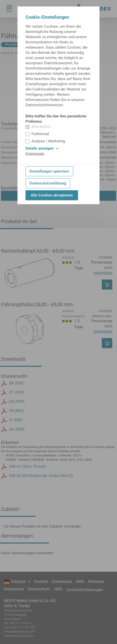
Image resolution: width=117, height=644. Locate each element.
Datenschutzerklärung (48, 183)
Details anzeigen (42, 148)
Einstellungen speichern (49, 171)
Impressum (35, 154)
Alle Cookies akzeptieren (52, 195)
